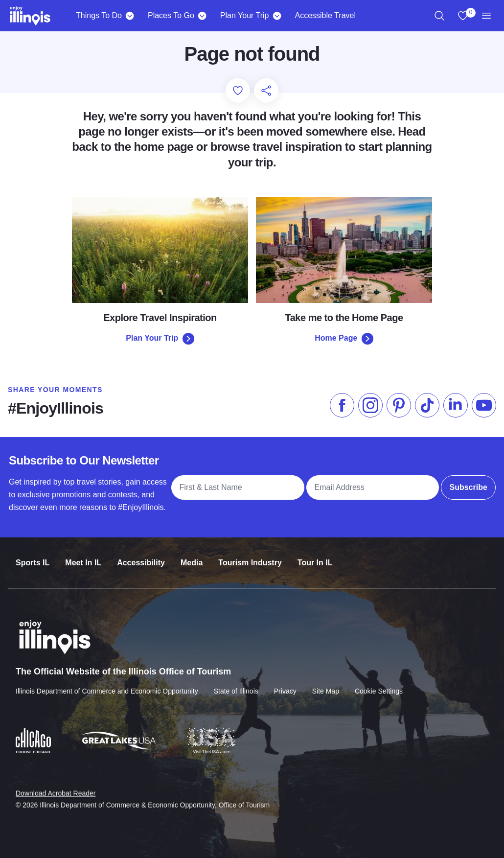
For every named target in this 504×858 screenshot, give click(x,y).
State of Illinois (236, 684)
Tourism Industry (250, 557)
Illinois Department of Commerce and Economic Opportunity (107, 684)
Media (192, 557)
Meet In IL (83, 557)
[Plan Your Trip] (277, 16)
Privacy (285, 684)
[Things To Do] (130, 16)
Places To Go (171, 15)
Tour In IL (315, 557)
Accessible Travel (325, 15)
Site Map (326, 684)
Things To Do (99, 15)
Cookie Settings (379, 684)
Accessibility (141, 557)
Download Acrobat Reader (56, 786)
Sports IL (33, 557)
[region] (439, 16)
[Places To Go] (202, 16)
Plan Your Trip (245, 15)
